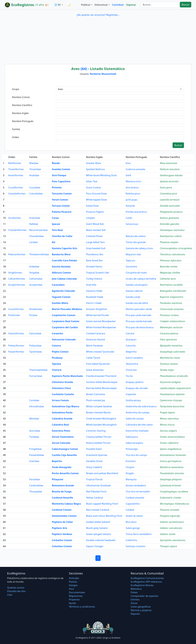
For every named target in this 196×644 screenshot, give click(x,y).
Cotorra (56, 346)
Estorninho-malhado (137, 431)
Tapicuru (130, 260)
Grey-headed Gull (96, 248)
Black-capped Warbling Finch (102, 504)
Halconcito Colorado (64, 340)
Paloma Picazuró (62, 212)
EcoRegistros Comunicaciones (147, 578)
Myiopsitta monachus (171, 346)
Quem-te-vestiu (134, 516)
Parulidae (34, 479)
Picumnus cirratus (169, 315)
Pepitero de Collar (62, 522)
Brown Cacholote (96, 394)
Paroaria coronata (169, 510)
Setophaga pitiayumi (171, 479)
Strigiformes (15, 273)
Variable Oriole (94, 461)
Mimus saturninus (169, 419)
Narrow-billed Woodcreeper (101, 388)
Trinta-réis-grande (136, 242)
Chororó (57, 370)
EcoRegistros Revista (142, 585)
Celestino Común (62, 546)
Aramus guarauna (169, 218)
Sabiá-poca (132, 437)
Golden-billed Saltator (98, 522)
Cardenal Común (62, 510)
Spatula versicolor (169, 181)
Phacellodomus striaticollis (174, 376)
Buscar (186, 5)
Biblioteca (136, 589)
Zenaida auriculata (170, 206)
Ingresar (131, 5)
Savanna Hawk (94, 291)
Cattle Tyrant (93, 358)
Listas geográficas (141, 607)
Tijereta (56, 364)
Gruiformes (15, 218)
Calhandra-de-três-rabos (139, 425)
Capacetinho (133, 504)
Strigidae (34, 273)
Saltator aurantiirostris (172, 522)
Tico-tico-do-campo (136, 455)
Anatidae (34, 175)
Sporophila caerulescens (173, 540)
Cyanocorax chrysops (171, 400)
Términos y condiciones (82, 607)
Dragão (130, 473)
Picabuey (57, 358)
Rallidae (34, 224)
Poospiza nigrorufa (170, 516)
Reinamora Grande (63, 485)
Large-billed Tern (95, 242)
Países (134, 592)
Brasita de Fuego (62, 492)
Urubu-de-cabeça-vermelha (141, 279)
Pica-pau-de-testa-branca (140, 327)
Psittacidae (35, 346)
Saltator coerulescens (171, 528)
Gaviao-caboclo (134, 291)
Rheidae (34, 163)
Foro (71, 589)
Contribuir (118, 5)
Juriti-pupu (132, 200)
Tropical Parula (94, 479)
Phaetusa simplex (169, 242)
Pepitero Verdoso (62, 534)
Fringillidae (35, 449)
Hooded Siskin (94, 449)
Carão (129, 218)
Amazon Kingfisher (97, 309)
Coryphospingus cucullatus (174, 492)
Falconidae (35, 333)
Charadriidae (36, 236)
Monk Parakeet (94, 346)
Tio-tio (129, 376)
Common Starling (96, 431)
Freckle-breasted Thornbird (101, 376)
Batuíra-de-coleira (136, 236)
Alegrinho (131, 352)
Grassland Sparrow (97, 455)
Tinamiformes (16, 169)
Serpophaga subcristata (172, 352)
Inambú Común (61, 169)
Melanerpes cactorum (171, 327)
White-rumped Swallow (99, 406)
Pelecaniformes (17, 254)
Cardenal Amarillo (63, 498)
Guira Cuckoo (94, 187)
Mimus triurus (167, 425)
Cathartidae (36, 279)
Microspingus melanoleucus (174, 504)
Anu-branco (132, 187)
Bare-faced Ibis (94, 260)
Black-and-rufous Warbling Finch (104, 516)
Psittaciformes (16, 346)
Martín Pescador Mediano (67, 309)
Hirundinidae (36, 406)
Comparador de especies (145, 596)
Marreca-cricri (133, 181)
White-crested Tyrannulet (100, 352)
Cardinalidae (36, 485)
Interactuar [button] (101, 5)
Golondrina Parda (62, 412)
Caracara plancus (169, 333)
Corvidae (34, 400)
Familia (16, 129)
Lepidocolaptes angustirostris (175, 388)
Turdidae (34, 437)
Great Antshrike (95, 370)
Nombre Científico (22, 105)
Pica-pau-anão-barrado (138, 315)
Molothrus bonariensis (172, 467)
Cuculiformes (16, 187)
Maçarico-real (133, 254)
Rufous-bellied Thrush (98, 443)
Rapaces (135, 614)
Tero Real (57, 230)
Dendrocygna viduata (171, 175)
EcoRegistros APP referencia (146, 582)
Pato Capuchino (61, 181)
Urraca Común (60, 400)
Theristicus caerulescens (172, 254)
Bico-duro (131, 522)
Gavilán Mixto (60, 303)
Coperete (131, 394)
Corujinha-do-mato (136, 273)
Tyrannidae (35, 352)
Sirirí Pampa (59, 175)
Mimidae (34, 419)
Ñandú (56, 163)
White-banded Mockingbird (101, 425)
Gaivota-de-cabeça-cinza (139, 248)
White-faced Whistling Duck (101, 175)
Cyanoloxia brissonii (170, 485)
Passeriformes (16, 352)
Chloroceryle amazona (172, 309)
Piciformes (14, 315)
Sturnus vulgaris (168, 431)
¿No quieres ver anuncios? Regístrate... (98, 15)
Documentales (77, 592)
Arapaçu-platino (134, 382)
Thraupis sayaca (168, 546)
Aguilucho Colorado (64, 291)
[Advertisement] (98, 40)
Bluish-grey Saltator (97, 528)
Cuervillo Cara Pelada (64, 260)
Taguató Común (61, 297)
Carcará (130, 333)
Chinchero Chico (62, 388)
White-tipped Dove (96, 200)
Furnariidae (36, 376)
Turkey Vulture (94, 279)
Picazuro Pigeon (95, 212)
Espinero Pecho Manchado (67, 376)
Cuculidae (35, 187)
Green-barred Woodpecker (101, 321)
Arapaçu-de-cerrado (137, 388)
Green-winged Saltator (99, 534)
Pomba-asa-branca (136, 212)
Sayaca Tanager (95, 546)
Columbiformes (17, 194)
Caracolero (58, 285)
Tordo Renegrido (62, 467)
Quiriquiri (131, 340)
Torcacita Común (62, 194)
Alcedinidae (36, 309)
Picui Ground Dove (96, 194)
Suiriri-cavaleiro (134, 358)
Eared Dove (92, 206)
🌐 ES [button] (58, 5)
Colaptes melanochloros (172, 321)
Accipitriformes (17, 285)
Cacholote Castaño (63, 394)
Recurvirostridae (38, 230)
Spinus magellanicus (171, 449)
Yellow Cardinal (95, 498)
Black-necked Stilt (96, 230)
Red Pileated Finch (96, 492)
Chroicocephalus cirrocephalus (176, 248)
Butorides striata (169, 267)
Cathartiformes (17, 279)
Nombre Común (21, 97)
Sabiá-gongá (133, 528)
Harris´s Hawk (94, 303)
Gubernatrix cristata (170, 498)
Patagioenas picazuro (171, 212)
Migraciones (76, 596)
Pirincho (57, 187)
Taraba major (167, 370)
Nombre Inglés (20, 113)
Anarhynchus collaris (171, 236)
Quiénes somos (16, 588)
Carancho (57, 333)
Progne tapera (167, 412)
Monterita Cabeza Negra (66, 504)
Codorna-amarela (135, 169)
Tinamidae (35, 169)
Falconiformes (16, 333)
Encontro (131, 461)
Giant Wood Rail (95, 224)
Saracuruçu (132, 224)
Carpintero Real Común (66, 321)
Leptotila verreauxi (170, 200)
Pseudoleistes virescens (172, 473)
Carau (55, 218)
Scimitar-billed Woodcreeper (102, 382)
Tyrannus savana (169, 364)
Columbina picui (168, 194)
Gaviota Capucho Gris (65, 248)
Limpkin (91, 218)
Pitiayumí (58, 479)
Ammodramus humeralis (173, 455)
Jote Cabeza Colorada (64, 279)
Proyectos (74, 600)
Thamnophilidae (38, 370)
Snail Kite (91, 285)
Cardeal (130, 510)
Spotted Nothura (95, 169)
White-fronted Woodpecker (101, 327)
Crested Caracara (96, 333)
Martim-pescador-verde (139, 309)
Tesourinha (132, 364)
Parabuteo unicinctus (171, 303)
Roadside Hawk (95, 297)
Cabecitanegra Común (65, 449)
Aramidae (35, 218)
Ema (128, 163)
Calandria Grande (62, 419)
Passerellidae (37, 455)
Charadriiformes (17, 230)
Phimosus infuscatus (171, 260)
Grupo (16, 89)
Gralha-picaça (133, 400)
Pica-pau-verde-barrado (139, 321)
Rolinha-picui (133, 194)
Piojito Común (60, 352)
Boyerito (57, 461)
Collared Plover (94, 236)
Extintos (135, 600)
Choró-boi (131, 370)
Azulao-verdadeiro (136, 485)
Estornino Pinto (61, 431)
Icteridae (34, 461)
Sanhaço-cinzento (136, 546)
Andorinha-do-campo (138, 412)
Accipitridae (36, 285)
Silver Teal (92, 181)
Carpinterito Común (64, 315)
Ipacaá (56, 224)
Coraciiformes (16, 309)
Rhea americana (168, 163)
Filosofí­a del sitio (16, 591)
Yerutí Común (60, 200)
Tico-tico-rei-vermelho (138, 492)
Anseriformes (16, 175)
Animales (74, 578)
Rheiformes (15, 163)
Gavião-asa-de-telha (137, 303)
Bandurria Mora (61, 254)
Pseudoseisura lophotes (172, 394)
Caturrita (131, 346)
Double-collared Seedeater (101, 540)
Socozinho (131, 267)
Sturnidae (35, 431)
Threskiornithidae (39, 254)
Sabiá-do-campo (135, 419)
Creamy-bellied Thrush (99, 437)
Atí (54, 242)
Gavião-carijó (133, 297)
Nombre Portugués (23, 121)
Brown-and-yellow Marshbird (102, 473)
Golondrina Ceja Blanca (66, 406)
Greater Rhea (93, 163)
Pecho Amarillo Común (65, 473)
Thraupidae (36, 492)
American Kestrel (95, 340)
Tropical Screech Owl (98, 273)
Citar (10, 595)
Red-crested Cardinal (98, 510)
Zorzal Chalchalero (63, 437)
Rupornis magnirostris (172, 297)
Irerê (128, 175)
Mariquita (131, 479)
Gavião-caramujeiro (137, 285)
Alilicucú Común (61, 273)
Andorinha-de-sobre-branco (141, 406)
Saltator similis (168, 534)
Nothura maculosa (170, 169)
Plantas (73, 582)
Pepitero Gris (60, 528)
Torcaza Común (61, 206)
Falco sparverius (168, 340)
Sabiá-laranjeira (134, 443)
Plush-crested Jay (95, 400)
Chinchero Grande (63, 382)
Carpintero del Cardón (65, 327)
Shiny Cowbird (94, 467)
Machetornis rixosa (170, 358)
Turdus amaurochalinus (172, 437)
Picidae (33, 315)
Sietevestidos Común (64, 516)
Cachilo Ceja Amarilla (64, 455)
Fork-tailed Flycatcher (98, 364)
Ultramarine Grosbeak (98, 485)
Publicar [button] (86, 5)
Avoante (130, 206)
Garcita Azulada (61, 267)
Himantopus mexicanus (172, 230)
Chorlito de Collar (62, 236)
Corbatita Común (62, 540)
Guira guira (166, 187)
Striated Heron (94, 267)
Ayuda (72, 603)
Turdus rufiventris (169, 443)
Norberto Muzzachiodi (103, 74)
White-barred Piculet (97, 315)
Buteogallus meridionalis (173, 291)
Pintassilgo (132, 449)
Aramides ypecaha (169, 224)
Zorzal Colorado (61, 443)
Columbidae (36, 194)
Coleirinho (131, 540)
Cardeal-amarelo (135, 498)
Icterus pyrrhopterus (171, 461)
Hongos (73, 585)
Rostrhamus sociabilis (171, 285)
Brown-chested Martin (98, 412)
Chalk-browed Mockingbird (101, 419)
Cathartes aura (168, 279)
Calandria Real (60, 425)
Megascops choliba (170, 273)
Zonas (134, 603)
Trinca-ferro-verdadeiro (139, 534)
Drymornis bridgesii (170, 382)
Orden (16, 137)
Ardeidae (34, 267)
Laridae (33, 242)
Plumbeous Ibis (95, 254)
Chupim (130, 467)
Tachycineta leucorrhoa (172, 406)
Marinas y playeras (141, 610)
